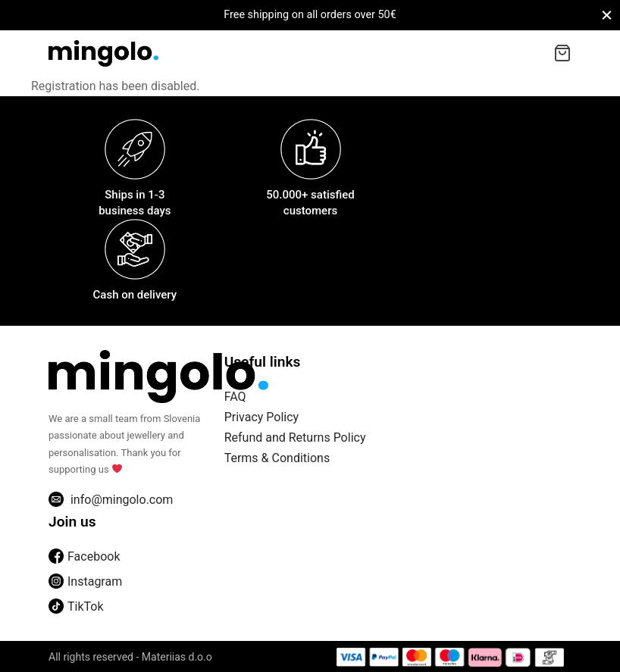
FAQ (235, 397)
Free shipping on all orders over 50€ (310, 15)
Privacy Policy (262, 417)
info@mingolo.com (111, 499)
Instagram (85, 581)
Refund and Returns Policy (295, 438)
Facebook (84, 556)
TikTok (76, 606)
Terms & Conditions (277, 458)
